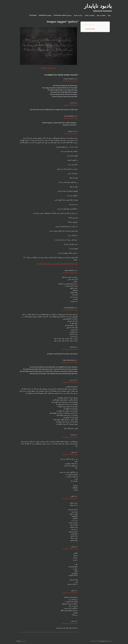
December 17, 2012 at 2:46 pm (70, 437)
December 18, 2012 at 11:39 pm (70, 349)
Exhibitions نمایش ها (45, 15)
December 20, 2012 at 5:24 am (70, 310)
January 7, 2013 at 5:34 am (71, 134)
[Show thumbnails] (48, 68)
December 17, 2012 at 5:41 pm (70, 382)
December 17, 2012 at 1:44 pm (70, 455)
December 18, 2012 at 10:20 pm (70, 362)
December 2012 (90, 29)
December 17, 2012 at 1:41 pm (70, 498)
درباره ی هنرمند (78, 15)
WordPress (109, 641)
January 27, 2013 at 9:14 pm (71, 105)
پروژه (109, 15)
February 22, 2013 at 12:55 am (70, 81)
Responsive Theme (95, 641)
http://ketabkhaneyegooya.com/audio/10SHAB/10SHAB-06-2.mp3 (57, 264)
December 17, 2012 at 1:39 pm (70, 593)
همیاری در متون (101, 15)
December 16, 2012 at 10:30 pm (70, 623)
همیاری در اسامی (89, 15)
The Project (33, 15)
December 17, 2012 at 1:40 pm (70, 549)
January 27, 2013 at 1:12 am (71, 118)
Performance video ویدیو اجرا (63, 15)
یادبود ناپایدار (98, 6)
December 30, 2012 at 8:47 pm (70, 273)
